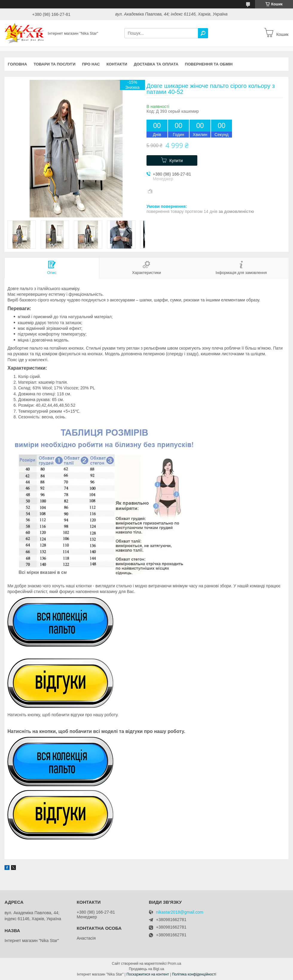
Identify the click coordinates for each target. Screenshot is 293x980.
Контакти (117, 64)
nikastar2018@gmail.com (180, 912)
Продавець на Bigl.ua (146, 969)
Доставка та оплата (156, 64)
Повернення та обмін (209, 64)
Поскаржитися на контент (148, 974)
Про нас (91, 64)
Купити (176, 161)
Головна (17, 64)
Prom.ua (174, 964)
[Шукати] (203, 33)
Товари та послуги (54, 64)
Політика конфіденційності (194, 974)
